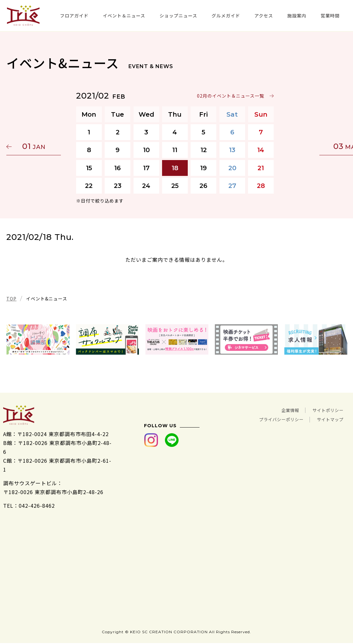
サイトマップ (327, 419)
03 (317, 146)
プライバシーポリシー (270, 419)
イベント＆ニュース (124, 16)
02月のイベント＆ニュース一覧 (232, 96)
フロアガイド (74, 16)
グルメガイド (226, 16)
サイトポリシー (325, 410)
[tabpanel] (38, 339)
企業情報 (281, 410)
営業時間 (330, 16)
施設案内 (297, 16)
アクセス (264, 16)
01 (36, 146)
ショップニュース (178, 16)
